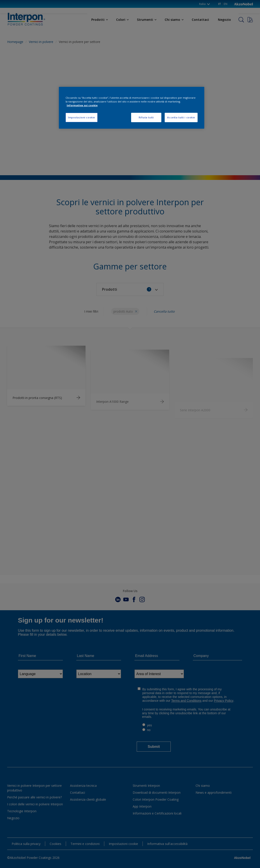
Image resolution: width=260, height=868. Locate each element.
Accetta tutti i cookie (181, 117)
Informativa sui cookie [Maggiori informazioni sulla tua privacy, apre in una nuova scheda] (82, 105)
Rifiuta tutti (146, 117)
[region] (132, 108)
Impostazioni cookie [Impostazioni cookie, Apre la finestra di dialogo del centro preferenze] (82, 117)
